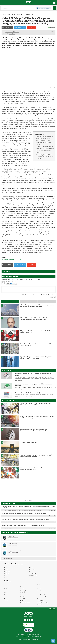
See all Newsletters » (7, 558)
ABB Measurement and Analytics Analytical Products (17, 522)
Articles (6, 587)
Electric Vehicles (16, 14)
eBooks (5, 599)
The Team (23, 601)
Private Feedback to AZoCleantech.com (45, 295)
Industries (23, 595)
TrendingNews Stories (10, 302)
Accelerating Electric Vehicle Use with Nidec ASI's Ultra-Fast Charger (45, 157)
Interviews (23, 589)
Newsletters (40, 589)
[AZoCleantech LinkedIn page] (25, 620)
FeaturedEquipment (29, 302)
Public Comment (28, 295)
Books (5, 597)
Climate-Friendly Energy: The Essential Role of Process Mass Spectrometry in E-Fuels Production (28, 507)
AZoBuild (6, 576)
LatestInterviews (47, 302)
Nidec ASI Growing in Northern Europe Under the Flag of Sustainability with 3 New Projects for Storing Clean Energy (45, 141)
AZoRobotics (7, 572)
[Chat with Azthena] (53, 641)
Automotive (11, 536)
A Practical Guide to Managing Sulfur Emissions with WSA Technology (24, 513)
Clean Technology (13, 544)
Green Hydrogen (24, 591)
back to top (52, 609)
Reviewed (53, 27)
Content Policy (40, 601)
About (38, 585)
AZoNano (6, 570)
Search (39, 587)
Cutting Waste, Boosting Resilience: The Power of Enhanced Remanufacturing (36, 456)
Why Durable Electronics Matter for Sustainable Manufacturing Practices (36, 469)
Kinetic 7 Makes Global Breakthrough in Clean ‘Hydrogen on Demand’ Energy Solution (35, 319)
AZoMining (6, 578)
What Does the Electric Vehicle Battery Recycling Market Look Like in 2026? (36, 404)
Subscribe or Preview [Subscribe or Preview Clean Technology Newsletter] (13, 545)
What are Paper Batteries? (29, 442)
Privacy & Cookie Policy (43, 597)
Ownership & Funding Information (42, 604)
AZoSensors (32, 568)
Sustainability (29, 14)
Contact (39, 591)
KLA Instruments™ (9, 528)
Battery (23, 14)
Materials (23, 597)
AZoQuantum (32, 570)
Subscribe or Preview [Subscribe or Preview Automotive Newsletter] (13, 538)
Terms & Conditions (42, 595)
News (9, 14)
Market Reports (8, 595)
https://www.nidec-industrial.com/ (11, 259)
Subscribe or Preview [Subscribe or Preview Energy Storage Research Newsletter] (13, 553)
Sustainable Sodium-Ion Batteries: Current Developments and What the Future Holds (34, 430)
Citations (6, 271)
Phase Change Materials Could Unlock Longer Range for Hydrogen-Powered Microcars (37, 306)
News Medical (32, 574)
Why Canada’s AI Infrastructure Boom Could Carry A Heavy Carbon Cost (37, 332)
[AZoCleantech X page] (32, 620)
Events (22, 587)
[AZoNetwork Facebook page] (29, 620)
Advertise (39, 593)
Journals (6, 601)
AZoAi (30, 572)
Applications (23, 593)
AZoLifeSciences (33, 576)
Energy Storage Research (15, 551)
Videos (22, 585)
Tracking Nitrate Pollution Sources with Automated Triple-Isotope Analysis (26, 519)
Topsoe (6, 516)
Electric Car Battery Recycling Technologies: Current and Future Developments (37, 417)
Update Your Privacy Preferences (28, 639)
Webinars (6, 593)
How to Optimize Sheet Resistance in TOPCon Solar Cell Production (23, 526)
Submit (53, 297)
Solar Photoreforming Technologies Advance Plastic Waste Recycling (37, 345)
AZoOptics (6, 574)
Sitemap (39, 599)
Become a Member (25, 603)
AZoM (5, 568)
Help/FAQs (23, 599)
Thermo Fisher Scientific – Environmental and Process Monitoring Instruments (23, 510)
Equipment (6, 591)
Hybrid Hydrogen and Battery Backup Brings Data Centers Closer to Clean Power (36, 357)
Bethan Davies (12, 34)
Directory (6, 589)
